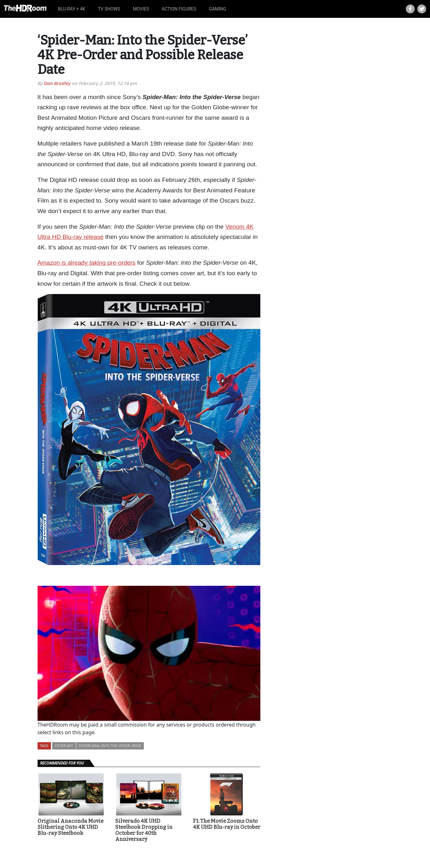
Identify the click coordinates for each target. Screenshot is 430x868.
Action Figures (179, 9)
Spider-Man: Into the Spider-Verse (110, 746)
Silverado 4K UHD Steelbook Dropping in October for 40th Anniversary (144, 830)
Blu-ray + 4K (72, 9)
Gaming (217, 9)
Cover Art (64, 746)
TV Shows (109, 9)
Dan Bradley (57, 83)
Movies (141, 9)
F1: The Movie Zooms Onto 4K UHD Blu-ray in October (227, 824)
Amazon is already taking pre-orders (87, 263)
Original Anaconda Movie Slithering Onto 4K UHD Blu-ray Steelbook (70, 827)
